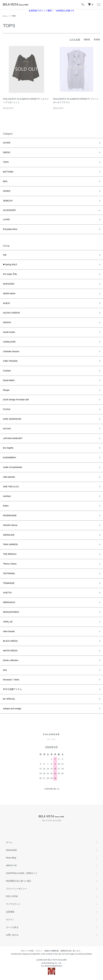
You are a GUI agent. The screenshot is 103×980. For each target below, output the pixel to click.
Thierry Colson (10, 564)
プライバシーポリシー (16, 889)
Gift (6, 255)
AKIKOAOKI (9, 284)
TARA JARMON (10, 544)
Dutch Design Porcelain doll (16, 400)
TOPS (14, 16)
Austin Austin (9, 332)
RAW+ (6, 506)
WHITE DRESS (10, 651)
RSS (8, 896)
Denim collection (11, 660)
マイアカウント (13, 904)
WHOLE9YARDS (11, 612)
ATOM (15, 896)
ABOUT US (11, 865)
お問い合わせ (12, 935)
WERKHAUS (9, 602)
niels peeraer (9, 477)
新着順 (97, 39)
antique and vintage (12, 709)
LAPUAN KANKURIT (13, 438)
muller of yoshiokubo (13, 467)
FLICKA (7, 409)
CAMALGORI (9, 342)
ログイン (10, 920)
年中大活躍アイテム (12, 689)
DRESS (7, 152)
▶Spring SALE (10, 264)
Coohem (7, 371)
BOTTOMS (8, 172)
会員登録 (10, 912)
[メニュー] (99, 4)
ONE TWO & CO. (11, 487)
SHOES (7, 191)
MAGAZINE (11, 850)
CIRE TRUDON (10, 361)
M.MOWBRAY (10, 458)
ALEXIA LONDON (11, 313)
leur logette (8, 448)
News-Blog (11, 858)
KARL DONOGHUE (12, 419)
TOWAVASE (9, 583)
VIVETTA (7, 593)
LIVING (6, 219)
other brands (9, 631)
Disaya (6, 390)
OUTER (7, 143)
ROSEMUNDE (10, 515)
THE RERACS (10, 554)
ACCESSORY (10, 210)
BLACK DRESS (10, 641)
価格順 (87, 39)
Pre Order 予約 (10, 274)
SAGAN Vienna (10, 525)
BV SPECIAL (9, 699)
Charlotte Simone (11, 351)
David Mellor (10, 380)
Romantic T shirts (11, 680)
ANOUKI (7, 322)
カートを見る (12, 927)
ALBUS (6, 303)
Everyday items (10, 229)
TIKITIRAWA (9, 573)
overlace (7, 496)
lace (5, 670)
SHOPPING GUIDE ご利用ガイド (22, 873)
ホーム (5, 16)
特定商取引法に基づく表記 (19, 881)
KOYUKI (7, 429)
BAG (5, 181)
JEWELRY (8, 201)
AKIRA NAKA (9, 293)
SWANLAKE (9, 535)
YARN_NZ (8, 622)
